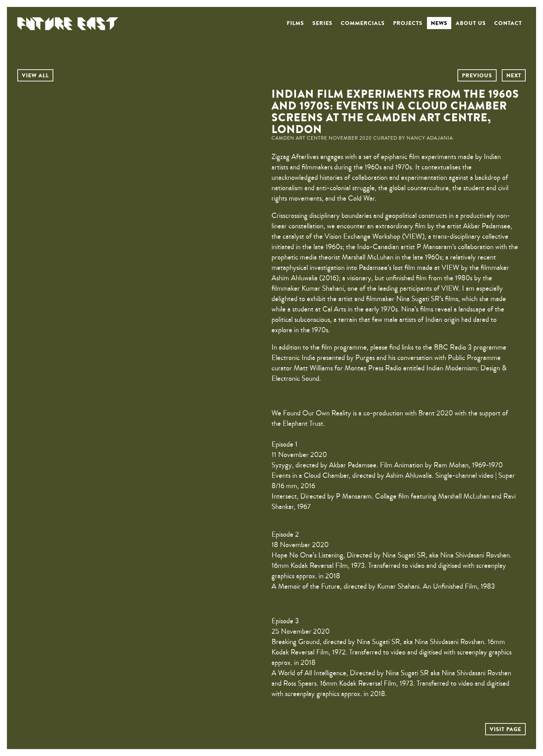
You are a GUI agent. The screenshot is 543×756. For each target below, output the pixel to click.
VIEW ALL (35, 76)
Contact (508, 23)
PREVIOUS (477, 76)
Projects (408, 23)
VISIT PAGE (505, 729)
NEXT (514, 76)
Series (322, 23)
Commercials (363, 23)
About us (471, 23)
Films (295, 23)
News (439, 23)
